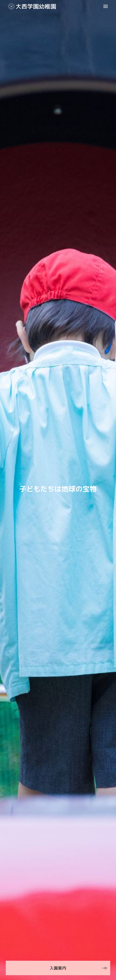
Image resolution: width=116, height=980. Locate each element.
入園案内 (58, 968)
